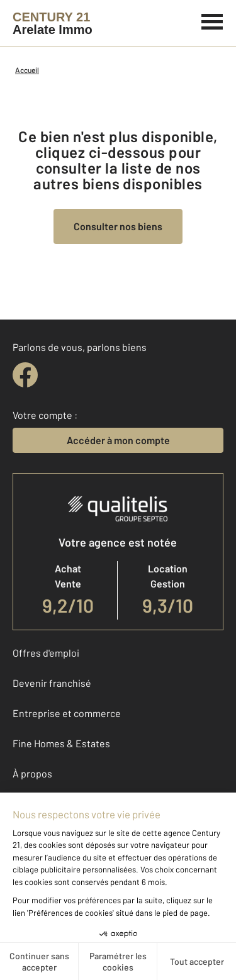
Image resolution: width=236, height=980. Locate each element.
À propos (32, 773)
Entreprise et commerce (67, 713)
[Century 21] (53, 23)
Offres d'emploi (46, 653)
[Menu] (212, 20)
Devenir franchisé (52, 683)
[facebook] (25, 375)
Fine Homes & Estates (61, 743)
